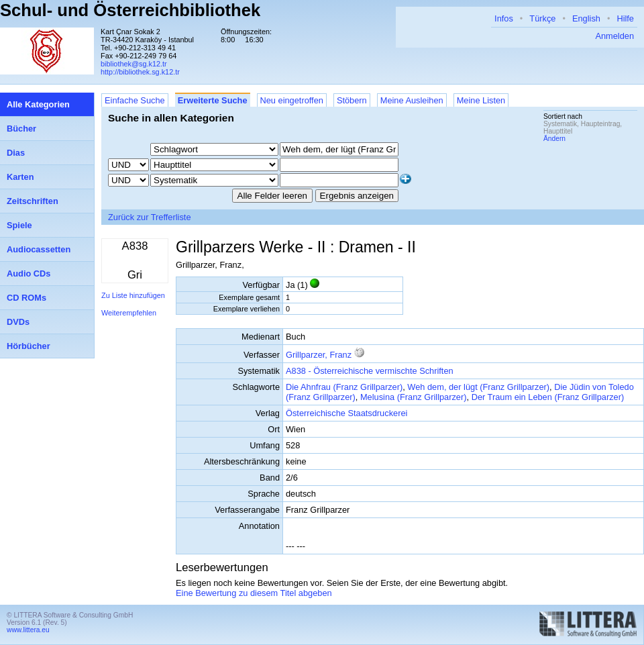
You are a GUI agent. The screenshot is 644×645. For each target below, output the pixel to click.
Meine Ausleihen (412, 100)
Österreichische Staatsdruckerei (346, 413)
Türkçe (542, 18)
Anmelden (614, 36)
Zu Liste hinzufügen (133, 295)
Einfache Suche (135, 100)
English (586, 18)
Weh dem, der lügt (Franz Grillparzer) (478, 387)
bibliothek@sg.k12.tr (134, 64)
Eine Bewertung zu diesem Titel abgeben (254, 593)
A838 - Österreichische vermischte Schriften (370, 371)
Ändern (554, 139)
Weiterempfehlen (129, 313)
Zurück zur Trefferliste (150, 217)
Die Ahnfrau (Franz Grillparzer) (344, 387)
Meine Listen (481, 100)
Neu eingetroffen (292, 100)
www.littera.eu (28, 630)
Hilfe (625, 18)
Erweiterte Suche (213, 100)
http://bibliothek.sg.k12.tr (140, 72)
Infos (504, 18)
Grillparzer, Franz (319, 355)
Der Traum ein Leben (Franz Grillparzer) (548, 397)
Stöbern (352, 100)
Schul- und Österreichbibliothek (130, 10)
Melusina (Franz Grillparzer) (414, 397)
